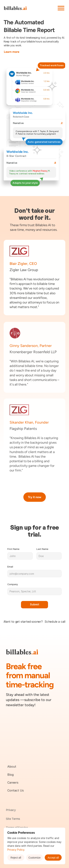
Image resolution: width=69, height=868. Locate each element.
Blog (10, 775)
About (12, 766)
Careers (13, 782)
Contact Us (16, 790)
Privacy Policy (16, 850)
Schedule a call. (55, 622)
